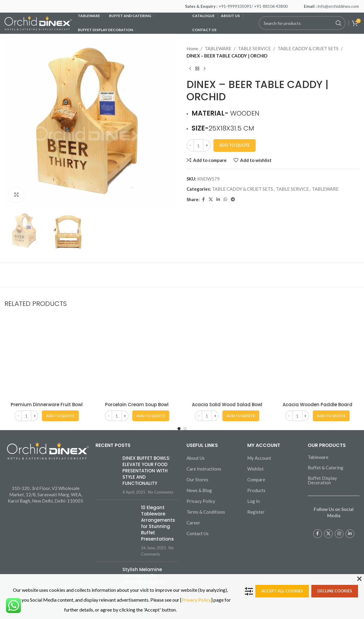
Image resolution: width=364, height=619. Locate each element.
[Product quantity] (198, 145)
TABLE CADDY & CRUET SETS (308, 48)
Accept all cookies (282, 591)
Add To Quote (235, 145)
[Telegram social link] (233, 199)
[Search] (302, 23)
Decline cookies (335, 591)
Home (192, 48)
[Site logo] (38, 22)
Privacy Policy (196, 600)
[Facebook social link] (203, 199)
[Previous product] (190, 69)
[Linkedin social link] (218, 199)
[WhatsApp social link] (225, 199)
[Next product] (204, 69)
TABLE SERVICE (254, 48)
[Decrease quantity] (190, 145)
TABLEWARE (218, 48)
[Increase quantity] (207, 145)
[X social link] (211, 199)
